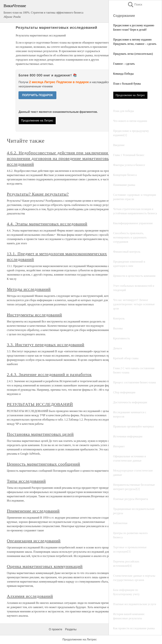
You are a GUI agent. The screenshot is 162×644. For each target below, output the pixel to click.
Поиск (135, 5)
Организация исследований (34, 541)
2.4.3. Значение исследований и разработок (49, 374)
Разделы (71, 629)
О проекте (55, 629)
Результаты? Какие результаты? (38, 194)
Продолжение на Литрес (130, 95)
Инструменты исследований (34, 315)
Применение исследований (33, 511)
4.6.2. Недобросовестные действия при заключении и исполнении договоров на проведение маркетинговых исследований (59, 158)
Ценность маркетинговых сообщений (43, 464)
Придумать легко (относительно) (133, 54)
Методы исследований (29, 289)
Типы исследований (26, 481)
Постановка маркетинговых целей (40, 434)
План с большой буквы (127, 84)
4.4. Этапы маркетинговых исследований (47, 224)
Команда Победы (123, 74)
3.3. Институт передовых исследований (46, 345)
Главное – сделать (124, 64)
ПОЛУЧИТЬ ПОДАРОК (37, 95)
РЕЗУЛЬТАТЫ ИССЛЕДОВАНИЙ (40, 404)
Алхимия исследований (30, 596)
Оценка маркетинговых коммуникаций (45, 566)
